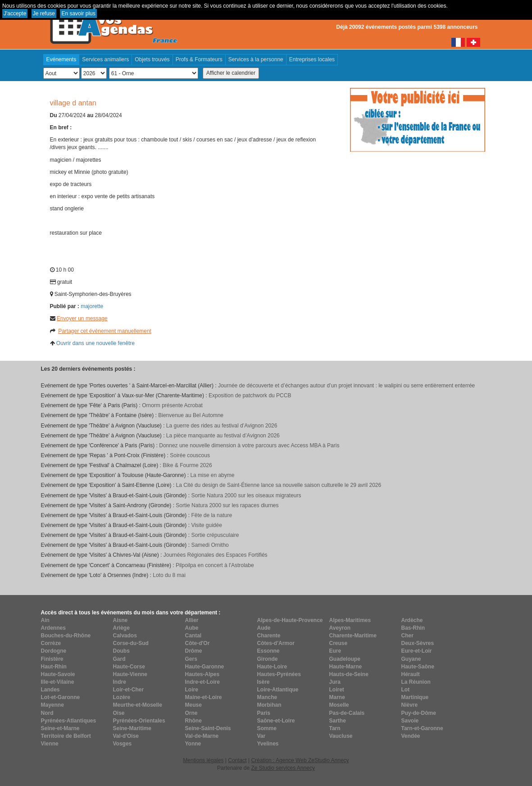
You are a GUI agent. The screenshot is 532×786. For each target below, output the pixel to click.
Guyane (411, 659)
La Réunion (416, 682)
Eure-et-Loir (417, 651)
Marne (337, 697)
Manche (267, 697)
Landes (50, 690)
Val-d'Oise (126, 736)
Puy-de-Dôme (419, 713)
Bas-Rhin (413, 628)
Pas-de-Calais (347, 713)
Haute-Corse (129, 667)
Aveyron (340, 628)
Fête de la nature (211, 515)
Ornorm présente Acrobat (172, 405)
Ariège (121, 628)
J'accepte (15, 14)
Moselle (339, 705)
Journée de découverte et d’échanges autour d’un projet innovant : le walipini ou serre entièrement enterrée (346, 386)
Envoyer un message (82, 318)
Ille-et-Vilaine (58, 682)
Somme (267, 728)
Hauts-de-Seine (349, 674)
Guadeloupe (345, 659)
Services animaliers (105, 59)
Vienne (50, 744)
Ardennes (53, 628)
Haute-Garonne (205, 667)
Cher (407, 636)
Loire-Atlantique (278, 690)
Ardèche (412, 620)
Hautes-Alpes (202, 674)
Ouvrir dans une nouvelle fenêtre (95, 343)
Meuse (193, 705)
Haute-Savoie (58, 674)
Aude (264, 628)
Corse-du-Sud (131, 643)
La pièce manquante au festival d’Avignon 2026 (223, 436)
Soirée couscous (190, 455)
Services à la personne (256, 59)
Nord (47, 713)
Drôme (194, 651)
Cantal (193, 636)
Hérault (411, 674)
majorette (92, 306)
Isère (264, 682)
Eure (335, 651)
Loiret (337, 690)
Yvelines (268, 744)
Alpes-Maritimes (350, 620)
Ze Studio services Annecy (283, 768)
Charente (269, 636)
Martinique (415, 697)
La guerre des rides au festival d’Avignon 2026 (222, 426)
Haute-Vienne (130, 674)
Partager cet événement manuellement (105, 331)
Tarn (335, 728)
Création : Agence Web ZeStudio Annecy (300, 760)
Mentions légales (203, 760)
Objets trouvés (152, 59)
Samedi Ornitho (210, 545)
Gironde (268, 659)
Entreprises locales (312, 59)
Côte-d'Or (198, 643)
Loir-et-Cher (129, 690)
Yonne (193, 744)
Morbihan (269, 705)
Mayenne (52, 705)
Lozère (122, 697)
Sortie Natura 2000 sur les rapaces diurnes (227, 505)
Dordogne (54, 651)
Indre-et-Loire (202, 682)
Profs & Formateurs (199, 59)
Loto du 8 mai (169, 575)
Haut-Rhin (54, 667)
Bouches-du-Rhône (66, 636)
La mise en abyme (212, 475)
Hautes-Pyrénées (279, 674)
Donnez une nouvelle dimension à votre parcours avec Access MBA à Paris (249, 445)
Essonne (268, 651)
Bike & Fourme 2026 (187, 465)
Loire (192, 690)
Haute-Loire (272, 667)
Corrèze (51, 643)
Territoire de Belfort (66, 736)
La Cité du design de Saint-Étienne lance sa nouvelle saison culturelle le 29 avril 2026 (279, 485)
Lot (406, 690)
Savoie (410, 721)
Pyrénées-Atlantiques (69, 721)
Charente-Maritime (353, 636)
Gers (191, 659)
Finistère (52, 659)
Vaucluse (341, 736)
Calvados (125, 636)
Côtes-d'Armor (276, 643)
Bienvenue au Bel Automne (191, 415)
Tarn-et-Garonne (422, 728)
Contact (237, 760)
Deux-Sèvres (418, 643)
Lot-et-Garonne (61, 697)
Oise (119, 713)
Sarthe (338, 721)
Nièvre (410, 705)
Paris (264, 713)
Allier (192, 620)
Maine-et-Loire (204, 697)
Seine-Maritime (132, 728)
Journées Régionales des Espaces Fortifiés (216, 555)
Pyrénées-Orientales (139, 721)
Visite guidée (207, 525)
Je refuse (44, 14)
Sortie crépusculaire (215, 535)
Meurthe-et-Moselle (138, 705)
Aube (192, 628)
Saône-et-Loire (276, 721)
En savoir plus (78, 14)
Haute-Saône (418, 667)
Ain (45, 620)
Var (261, 736)
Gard (119, 659)
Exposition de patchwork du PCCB (250, 395)
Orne (191, 713)
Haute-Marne (346, 667)
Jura (335, 682)
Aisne (120, 620)
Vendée (411, 736)
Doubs (121, 651)
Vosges (123, 744)
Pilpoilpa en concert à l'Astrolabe (215, 565)
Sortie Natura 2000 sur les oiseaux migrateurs (246, 495)
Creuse (339, 643)
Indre (120, 682)
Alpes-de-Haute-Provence (290, 620)
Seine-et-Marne (60, 728)
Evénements (61, 59)
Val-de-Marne (202, 736)
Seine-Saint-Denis (208, 728)
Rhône (193, 721)
